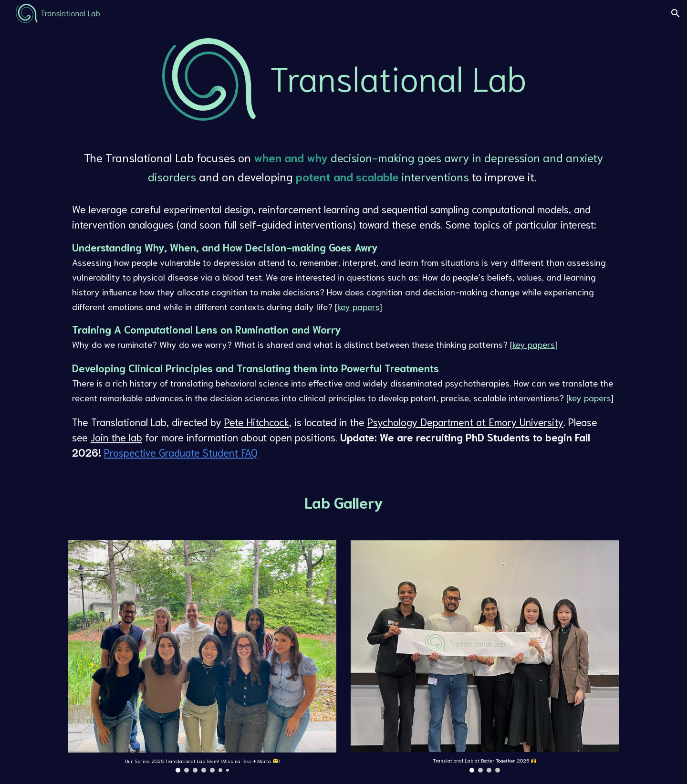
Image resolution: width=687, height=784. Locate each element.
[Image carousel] (202, 657)
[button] (676, 13)
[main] (343, 304)
